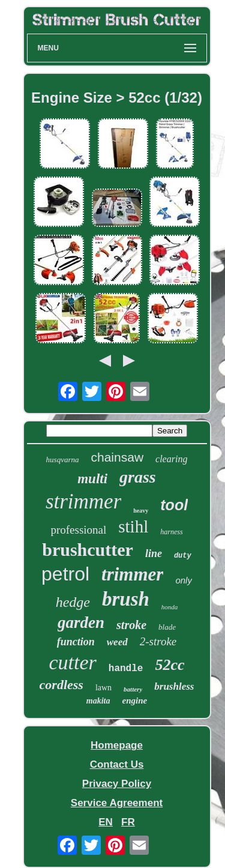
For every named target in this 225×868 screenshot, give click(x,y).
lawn (103, 688)
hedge (73, 602)
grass (138, 477)
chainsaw (118, 457)
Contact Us (117, 764)
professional (78, 530)
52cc (169, 665)
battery (133, 689)
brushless (174, 686)
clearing (171, 459)
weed (117, 642)
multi (92, 479)
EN (106, 822)
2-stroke (158, 641)
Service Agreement (117, 803)
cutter (72, 662)
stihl (133, 526)
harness (171, 532)
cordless (61, 685)
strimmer (83, 502)
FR (128, 822)
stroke (131, 625)
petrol (65, 574)
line (154, 553)
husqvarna (63, 460)
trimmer (132, 574)
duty (183, 556)
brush (126, 599)
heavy (141, 511)
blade (167, 627)
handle (126, 669)
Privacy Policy (117, 784)
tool (174, 505)
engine (135, 701)
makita (98, 701)
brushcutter (88, 550)
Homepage (117, 745)
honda (170, 607)
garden (81, 622)
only (184, 580)
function (76, 642)
